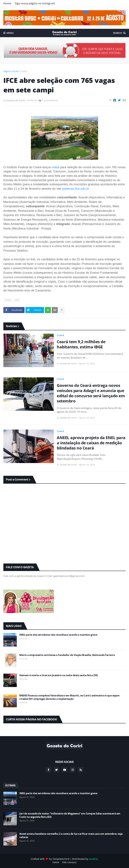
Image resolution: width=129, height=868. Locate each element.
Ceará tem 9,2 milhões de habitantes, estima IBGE (81, 344)
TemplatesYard (61, 859)
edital (56, 167)
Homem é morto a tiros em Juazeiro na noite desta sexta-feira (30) (59, 675)
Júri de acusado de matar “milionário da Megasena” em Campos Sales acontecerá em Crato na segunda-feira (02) (70, 815)
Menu (10, 33)
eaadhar (94, 859)
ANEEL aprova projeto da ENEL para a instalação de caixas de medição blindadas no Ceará (91, 443)
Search (118, 33)
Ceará (24, 71)
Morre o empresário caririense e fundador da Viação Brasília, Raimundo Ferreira (67, 655)
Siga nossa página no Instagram (35, 3)
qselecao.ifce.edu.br (76, 189)
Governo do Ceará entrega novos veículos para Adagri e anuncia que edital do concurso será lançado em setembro (91, 393)
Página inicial (11, 71)
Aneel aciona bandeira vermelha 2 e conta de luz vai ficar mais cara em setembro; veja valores (71, 835)
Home (7, 3)
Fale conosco (69, 862)
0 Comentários (50, 100)
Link (17, 300)
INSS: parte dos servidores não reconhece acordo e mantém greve (58, 635)
